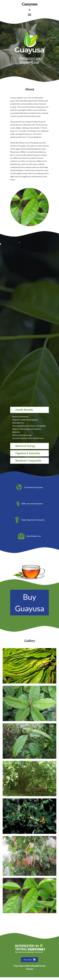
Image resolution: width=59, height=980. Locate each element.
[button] (29, 410)
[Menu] (29, 15)
